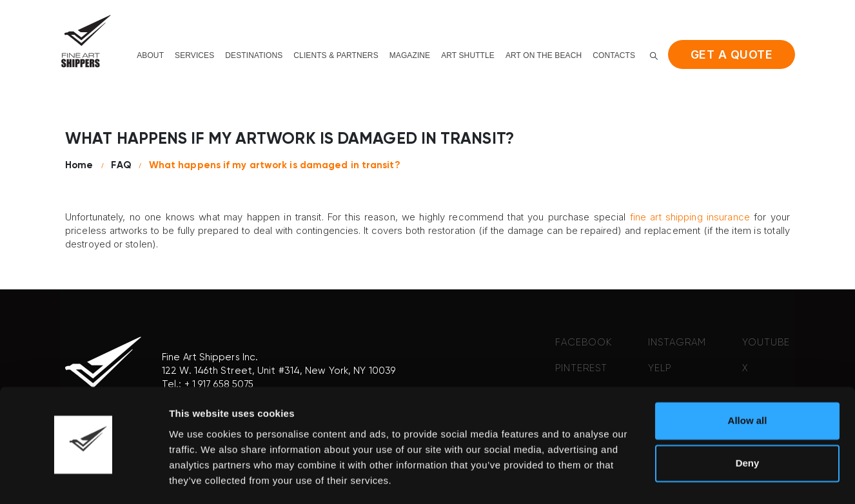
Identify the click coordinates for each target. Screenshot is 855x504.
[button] (654, 56)
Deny (748, 426)
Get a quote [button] (732, 54)
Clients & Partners (336, 55)
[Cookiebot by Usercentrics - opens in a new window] (84, 479)
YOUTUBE (766, 343)
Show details (199, 479)
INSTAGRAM (677, 343)
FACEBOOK (584, 343)
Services (194, 55)
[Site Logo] (86, 41)
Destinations (254, 55)
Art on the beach (544, 55)
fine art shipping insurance (690, 217)
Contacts (614, 55)
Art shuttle (468, 55)
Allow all (748, 384)
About (150, 55)
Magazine (410, 55)
